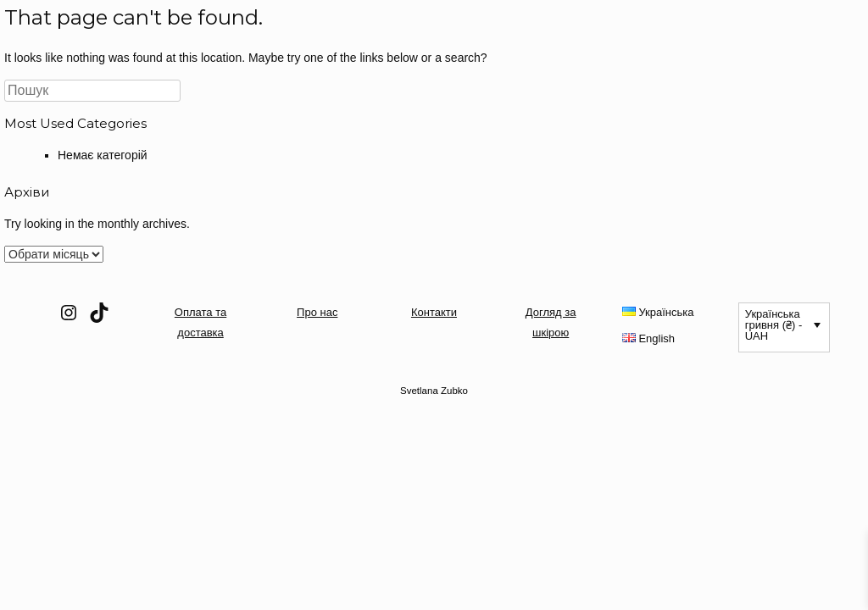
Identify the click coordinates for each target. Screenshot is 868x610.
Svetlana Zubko (434, 391)
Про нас (317, 312)
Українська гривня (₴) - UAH (774, 325)
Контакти (434, 312)
